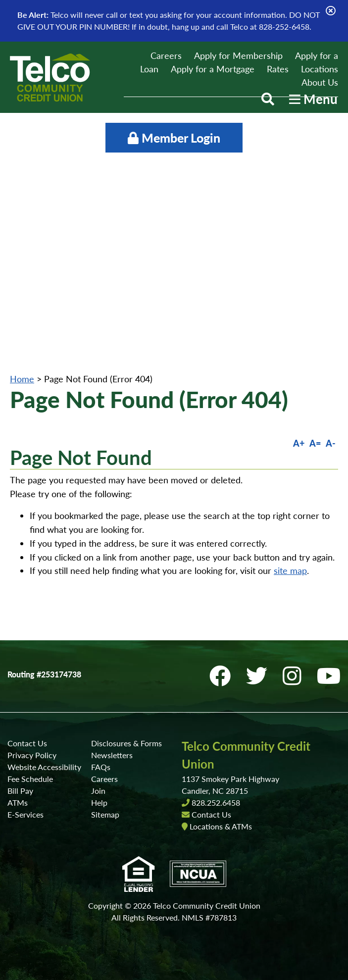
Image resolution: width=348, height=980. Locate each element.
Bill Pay (20, 791)
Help (99, 802)
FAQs (101, 767)
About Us (320, 82)
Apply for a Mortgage (213, 69)
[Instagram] (295, 676)
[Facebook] (223, 676)
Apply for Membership (238, 55)
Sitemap (105, 814)
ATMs (18, 802)
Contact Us (27, 743)
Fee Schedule (30, 779)
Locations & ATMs (221, 826)
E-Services (25, 814)
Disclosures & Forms (126, 743)
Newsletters (112, 755)
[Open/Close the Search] (268, 99)
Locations (320, 69)
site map (290, 570)
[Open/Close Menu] (313, 99)
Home (22, 379)
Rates (278, 69)
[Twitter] (259, 676)
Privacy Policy (32, 755)
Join (98, 791)
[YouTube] (329, 676)
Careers (166, 55)
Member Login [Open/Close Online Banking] (174, 138)
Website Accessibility (44, 767)
